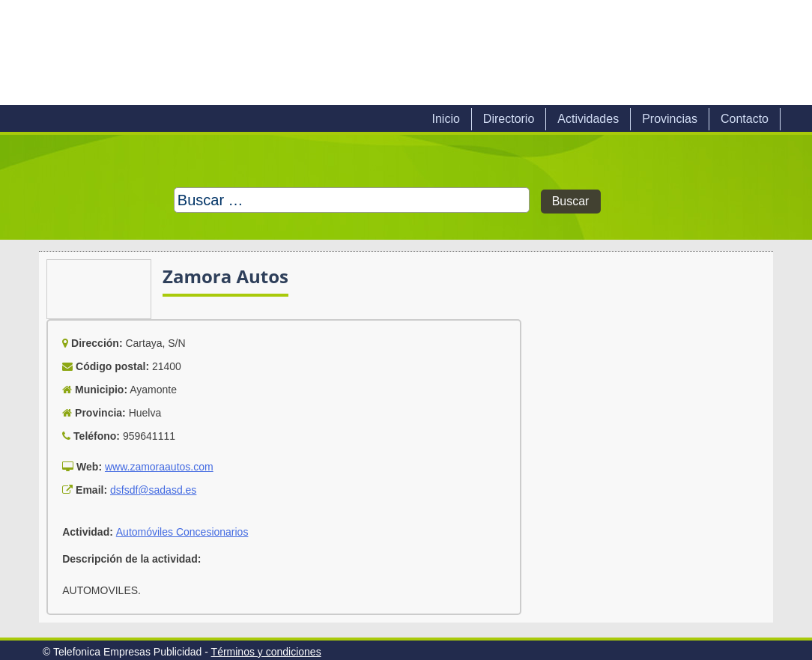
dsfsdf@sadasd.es (153, 490)
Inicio (445, 119)
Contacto (745, 119)
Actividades (588, 119)
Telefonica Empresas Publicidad (202, 52)
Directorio (509, 119)
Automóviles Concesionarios (182, 532)
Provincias (670, 119)
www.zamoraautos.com (159, 467)
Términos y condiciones (266, 652)
